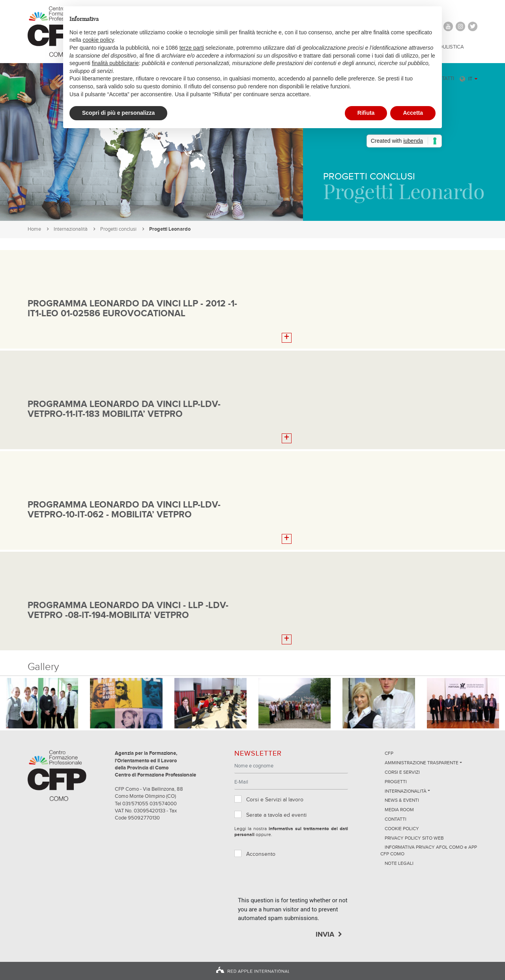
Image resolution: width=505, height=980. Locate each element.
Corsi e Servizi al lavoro (275, 800)
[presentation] (298, 881)
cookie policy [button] (98, 40)
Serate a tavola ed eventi (276, 815)
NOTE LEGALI (399, 864)
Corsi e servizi (402, 773)
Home (34, 229)
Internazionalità (71, 229)
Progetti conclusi (118, 229)
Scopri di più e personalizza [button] (118, 113)
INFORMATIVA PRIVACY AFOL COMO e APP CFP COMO (429, 851)
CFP (389, 754)
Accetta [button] (413, 113)
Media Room (399, 810)
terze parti (192, 48)
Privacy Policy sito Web (414, 838)
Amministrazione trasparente (422, 763)
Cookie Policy (402, 829)
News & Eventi (402, 801)
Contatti (396, 819)
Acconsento (261, 854)
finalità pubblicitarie (115, 63)
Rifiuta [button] (366, 113)
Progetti (396, 782)
